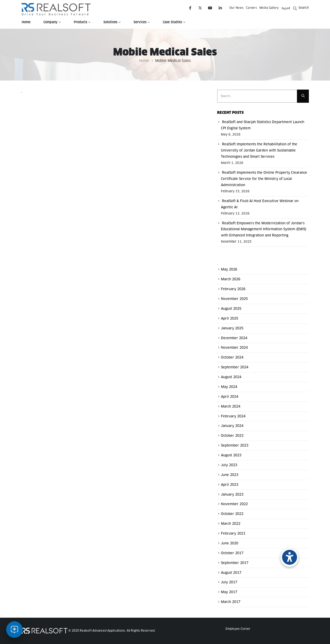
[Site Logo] (56, 9)
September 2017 (235, 563)
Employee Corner (238, 629)
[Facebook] (190, 8)
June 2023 (230, 475)
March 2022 (231, 524)
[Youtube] (210, 8)
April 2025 (230, 319)
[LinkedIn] (220, 8)
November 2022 (234, 504)
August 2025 (231, 309)
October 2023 (232, 436)
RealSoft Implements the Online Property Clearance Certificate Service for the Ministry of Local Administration (264, 179)
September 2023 (235, 446)
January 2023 (232, 494)
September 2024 (235, 367)
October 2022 (232, 514)
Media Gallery (269, 8)
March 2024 (231, 407)
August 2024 (231, 377)
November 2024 (234, 348)
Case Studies (172, 22)
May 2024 (229, 387)
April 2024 (230, 397)
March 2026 (231, 279)
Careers (251, 8)
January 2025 (232, 328)
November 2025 (234, 299)
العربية (286, 8)
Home (26, 22)
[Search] (303, 96)
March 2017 (231, 602)
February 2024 (233, 416)
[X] (200, 8)
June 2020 (230, 543)
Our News (236, 8)
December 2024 (234, 338)
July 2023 (229, 465)
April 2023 (230, 485)
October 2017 (232, 553)
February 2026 (233, 289)
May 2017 (229, 592)
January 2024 (232, 426)
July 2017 (229, 582)
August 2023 (231, 455)
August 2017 (231, 573)
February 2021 (233, 534)
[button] (301, 8)
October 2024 (232, 358)
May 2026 (229, 270)
